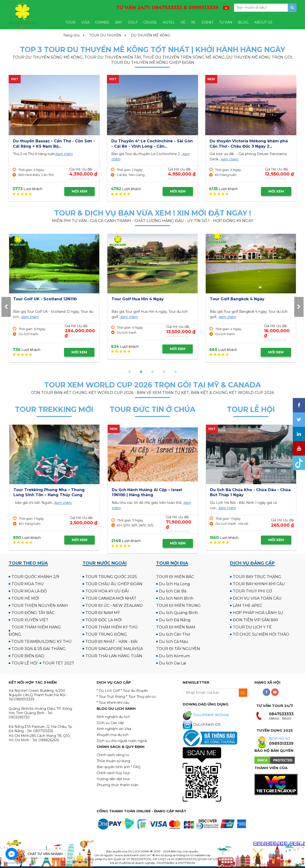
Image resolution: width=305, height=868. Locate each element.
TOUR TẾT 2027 (58, 663)
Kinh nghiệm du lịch (113, 717)
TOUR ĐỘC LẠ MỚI (104, 620)
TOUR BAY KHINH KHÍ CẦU (259, 584)
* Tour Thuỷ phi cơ (141, 697)
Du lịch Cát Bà (173, 591)
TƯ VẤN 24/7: (167, 7)
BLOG (243, 22)
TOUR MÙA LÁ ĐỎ (29, 591)
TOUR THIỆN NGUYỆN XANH (40, 606)
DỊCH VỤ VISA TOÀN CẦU (257, 598)
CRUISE (150, 22)
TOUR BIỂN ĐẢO (28, 656)
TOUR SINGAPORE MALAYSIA (114, 649)
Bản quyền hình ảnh (113, 767)
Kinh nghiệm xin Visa (114, 729)
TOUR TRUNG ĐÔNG (106, 634)
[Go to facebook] (12, 854)
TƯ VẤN (226, 22)
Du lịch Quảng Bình (178, 613)
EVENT (207, 22)
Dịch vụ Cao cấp (110, 723)
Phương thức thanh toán (117, 785)
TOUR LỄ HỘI (25, 663)
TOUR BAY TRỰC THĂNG (257, 577)
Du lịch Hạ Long (174, 584)
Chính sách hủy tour (113, 773)
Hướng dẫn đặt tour (113, 779)
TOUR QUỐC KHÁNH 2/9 (35, 577)
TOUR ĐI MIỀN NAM (176, 627)
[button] (129, 372)
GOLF (133, 22)
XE (193, 22)
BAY (119, 22)
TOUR (70, 22)
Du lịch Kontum (174, 656)
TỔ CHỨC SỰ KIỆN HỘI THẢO (261, 634)
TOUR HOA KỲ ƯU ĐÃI (107, 591)
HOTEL (169, 22)
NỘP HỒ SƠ (280, 739)
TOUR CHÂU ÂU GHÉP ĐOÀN (114, 584)
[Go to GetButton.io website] (12, 863)
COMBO (102, 22)
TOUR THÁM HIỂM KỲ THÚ (111, 627)
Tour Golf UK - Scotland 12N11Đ (143, 299)
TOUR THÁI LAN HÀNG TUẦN (114, 656)
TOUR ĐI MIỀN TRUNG (178, 606)
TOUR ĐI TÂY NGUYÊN (178, 649)
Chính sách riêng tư (113, 755)
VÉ (183, 22)
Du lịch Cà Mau (174, 642)
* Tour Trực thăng (111, 697)
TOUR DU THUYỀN (105, 35)
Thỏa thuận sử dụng (113, 761)
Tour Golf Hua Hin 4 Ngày (236, 299)
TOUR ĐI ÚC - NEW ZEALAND (114, 606)
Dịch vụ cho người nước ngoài (122, 741)
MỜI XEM (79, 191)
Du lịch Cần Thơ (174, 634)
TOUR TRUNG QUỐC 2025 (111, 577)
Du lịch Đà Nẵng (175, 620)
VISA (85, 22)
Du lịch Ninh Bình (176, 598)
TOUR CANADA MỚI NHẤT (111, 598)
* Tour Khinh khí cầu (113, 703)
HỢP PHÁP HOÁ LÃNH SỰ (258, 613)
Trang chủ (71, 35)
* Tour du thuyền (134, 691)
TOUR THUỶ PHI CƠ (252, 591)
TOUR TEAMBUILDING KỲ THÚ (42, 642)
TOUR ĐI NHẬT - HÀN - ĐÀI (111, 642)
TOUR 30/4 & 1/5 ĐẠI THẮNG (39, 649)
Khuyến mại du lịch (113, 735)
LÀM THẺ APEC (248, 606)
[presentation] (6, 307)
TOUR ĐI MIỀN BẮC (175, 577)
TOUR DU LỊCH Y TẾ (252, 627)
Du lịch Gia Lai (172, 663)
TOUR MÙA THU (28, 584)
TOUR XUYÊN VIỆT (30, 620)
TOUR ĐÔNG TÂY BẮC (33, 613)
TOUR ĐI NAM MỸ (103, 613)
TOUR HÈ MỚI (25, 598)
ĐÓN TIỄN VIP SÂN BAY (256, 620)
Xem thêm (64, 154)
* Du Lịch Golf (108, 691)
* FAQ (136, 767)
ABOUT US (263, 22)
